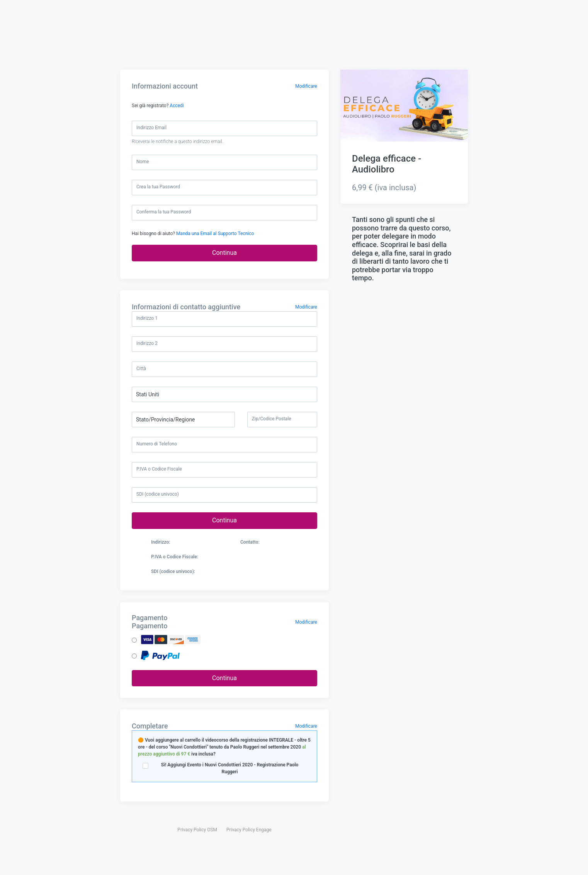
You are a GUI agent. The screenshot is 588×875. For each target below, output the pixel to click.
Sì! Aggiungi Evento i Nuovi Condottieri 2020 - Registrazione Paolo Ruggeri (224, 767)
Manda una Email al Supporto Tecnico (215, 234)
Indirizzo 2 (147, 343)
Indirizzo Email (151, 128)
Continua (224, 253)
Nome (143, 162)
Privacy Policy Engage (249, 824)
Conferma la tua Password (164, 212)
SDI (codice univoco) (158, 494)
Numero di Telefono (157, 444)
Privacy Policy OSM (197, 824)
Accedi (177, 106)
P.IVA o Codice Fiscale (159, 469)
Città (141, 368)
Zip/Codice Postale (272, 419)
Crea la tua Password (158, 187)
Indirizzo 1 (147, 318)
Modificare (306, 86)
